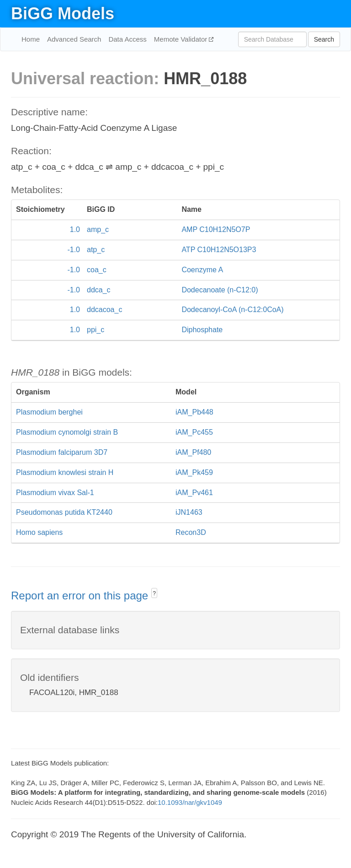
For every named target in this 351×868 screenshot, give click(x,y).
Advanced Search (74, 39)
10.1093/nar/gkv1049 (190, 802)
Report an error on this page (81, 596)
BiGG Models (63, 13)
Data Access (127, 39)
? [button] (154, 593)
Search (324, 39)
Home (31, 39)
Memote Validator (182, 39)
